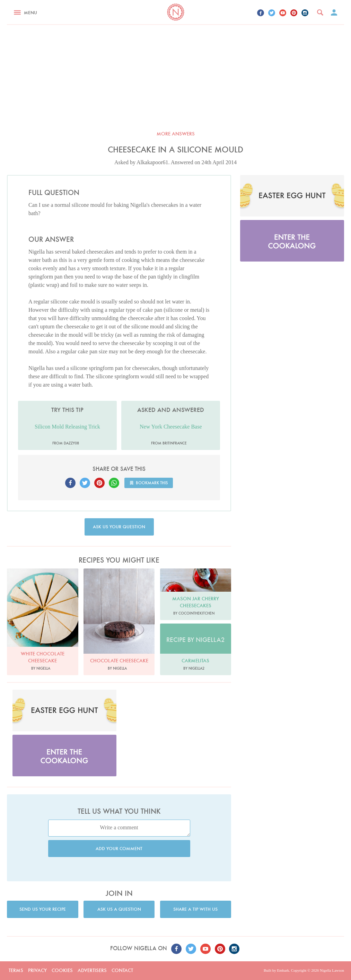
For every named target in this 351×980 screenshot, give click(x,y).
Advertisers (92, 970)
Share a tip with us (195, 909)
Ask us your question (119, 527)
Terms (16, 970)
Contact (122, 970)
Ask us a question (119, 909)
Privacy (37, 970)
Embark (283, 970)
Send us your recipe (43, 909)
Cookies (62, 970)
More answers (176, 134)
